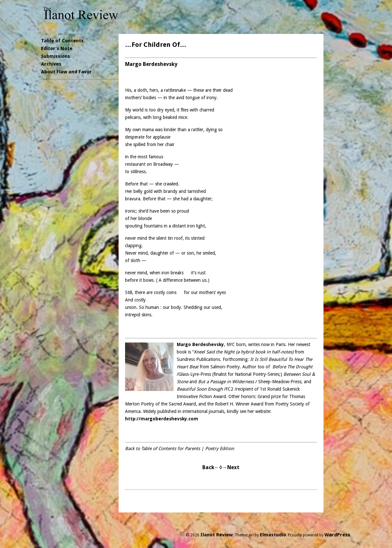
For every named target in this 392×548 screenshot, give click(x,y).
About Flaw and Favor (66, 72)
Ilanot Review (217, 535)
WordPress (337, 535)
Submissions (56, 56)
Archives (51, 64)
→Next (231, 467)
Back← (211, 467)
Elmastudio (273, 535)
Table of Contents (62, 41)
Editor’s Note (57, 48)
